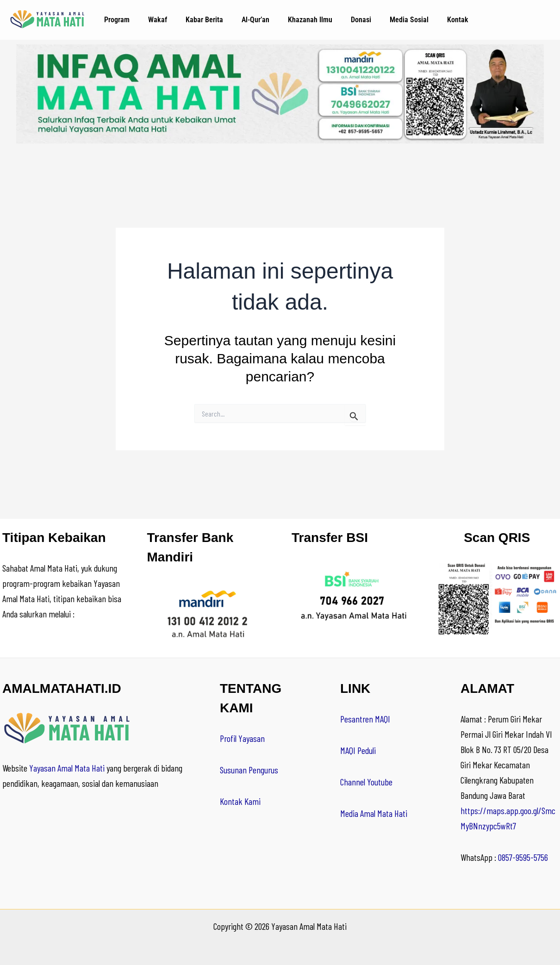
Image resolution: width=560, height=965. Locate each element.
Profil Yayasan (242, 738)
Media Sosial (409, 20)
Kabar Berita (204, 20)
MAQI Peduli (358, 750)
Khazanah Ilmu (310, 20)
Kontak (458, 20)
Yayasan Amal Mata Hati (67, 768)
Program (117, 20)
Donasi (361, 20)
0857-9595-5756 (523, 857)
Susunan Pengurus (249, 770)
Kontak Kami (240, 801)
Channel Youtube (366, 782)
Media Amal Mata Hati (374, 813)
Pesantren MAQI (365, 719)
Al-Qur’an (255, 20)
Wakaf (158, 20)
